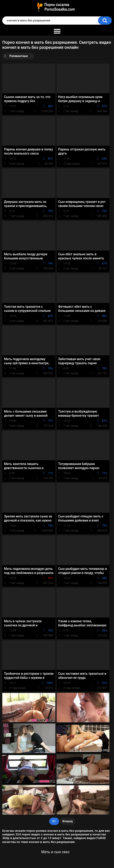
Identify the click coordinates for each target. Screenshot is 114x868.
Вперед (68, 821)
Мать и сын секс (55, 852)
